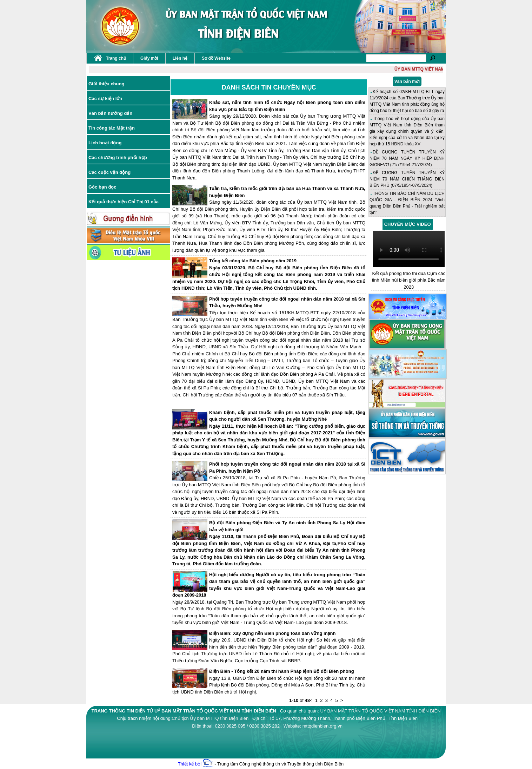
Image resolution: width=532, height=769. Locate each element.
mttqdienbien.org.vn (322, 726)
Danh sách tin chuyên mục (269, 87)
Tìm (433, 58)
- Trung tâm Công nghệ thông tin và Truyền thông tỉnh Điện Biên (273, 764)
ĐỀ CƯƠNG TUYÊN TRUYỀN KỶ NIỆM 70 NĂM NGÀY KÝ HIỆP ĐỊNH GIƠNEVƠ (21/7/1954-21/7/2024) (407, 158)
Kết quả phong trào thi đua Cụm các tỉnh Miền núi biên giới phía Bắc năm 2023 (409, 280)
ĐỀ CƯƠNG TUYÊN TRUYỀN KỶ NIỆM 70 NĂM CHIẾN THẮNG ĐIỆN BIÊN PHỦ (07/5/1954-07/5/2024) (407, 179)
